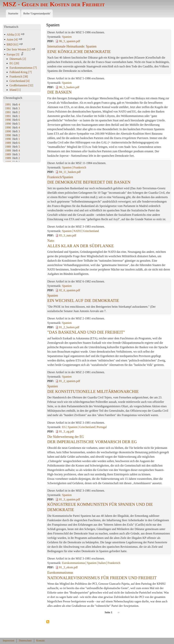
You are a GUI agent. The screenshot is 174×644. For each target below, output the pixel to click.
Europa (13, 54)
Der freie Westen (19, 49)
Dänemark (18, 59)
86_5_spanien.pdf (70, 41)
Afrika (14, 35)
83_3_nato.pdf (68, 235)
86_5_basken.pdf (69, 87)
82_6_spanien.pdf (70, 290)
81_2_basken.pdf (69, 327)
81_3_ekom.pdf (68, 567)
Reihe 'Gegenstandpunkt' (37, 13)
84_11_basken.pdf (70, 172)
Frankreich (80, 167)
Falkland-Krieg (21, 72)
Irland (15, 90)
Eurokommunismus (74, 563)
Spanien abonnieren (48, 622)
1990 (8, 120)
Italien (102, 563)
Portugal (102, 427)
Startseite (13, 13)
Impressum (9, 641)
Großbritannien (21, 85)
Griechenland (91, 231)
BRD (13, 44)
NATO (77, 231)
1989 (8, 143)
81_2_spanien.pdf (70, 381)
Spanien (67, 37)
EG (64, 427)
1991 (8, 104)
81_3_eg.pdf (67, 431)
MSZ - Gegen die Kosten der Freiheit (54, 4)
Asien (12, 39)
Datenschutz (25, 641)
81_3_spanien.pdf (70, 499)
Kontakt (41, 641)
